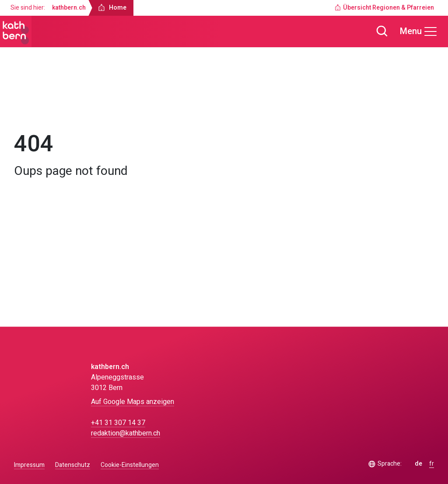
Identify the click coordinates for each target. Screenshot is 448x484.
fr (432, 464)
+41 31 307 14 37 (118, 423)
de (418, 464)
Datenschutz (73, 465)
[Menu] (419, 31)
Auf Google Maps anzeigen (133, 402)
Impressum (29, 465)
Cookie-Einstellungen (130, 465)
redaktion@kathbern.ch (126, 433)
